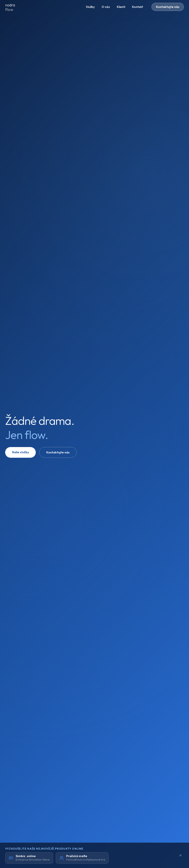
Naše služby (20, 452)
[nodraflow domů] (14, 7)
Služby (90, 7)
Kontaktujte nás (168, 7)
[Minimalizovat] (180, 855)
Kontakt (137, 7)
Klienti (121, 7)
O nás (106, 7)
